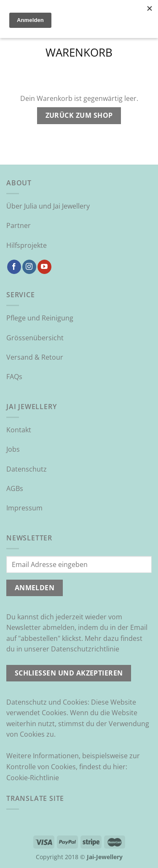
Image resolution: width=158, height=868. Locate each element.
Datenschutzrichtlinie (85, 649)
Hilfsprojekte (27, 245)
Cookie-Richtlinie (33, 778)
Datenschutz (27, 469)
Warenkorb (79, 53)
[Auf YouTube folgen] (44, 267)
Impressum (24, 508)
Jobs (13, 449)
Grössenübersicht (35, 338)
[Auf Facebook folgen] (14, 267)
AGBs (15, 488)
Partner (19, 225)
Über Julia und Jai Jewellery (48, 206)
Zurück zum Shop (79, 115)
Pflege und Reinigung (40, 318)
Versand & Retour (35, 357)
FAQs (14, 377)
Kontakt (19, 430)
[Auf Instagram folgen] (29, 267)
